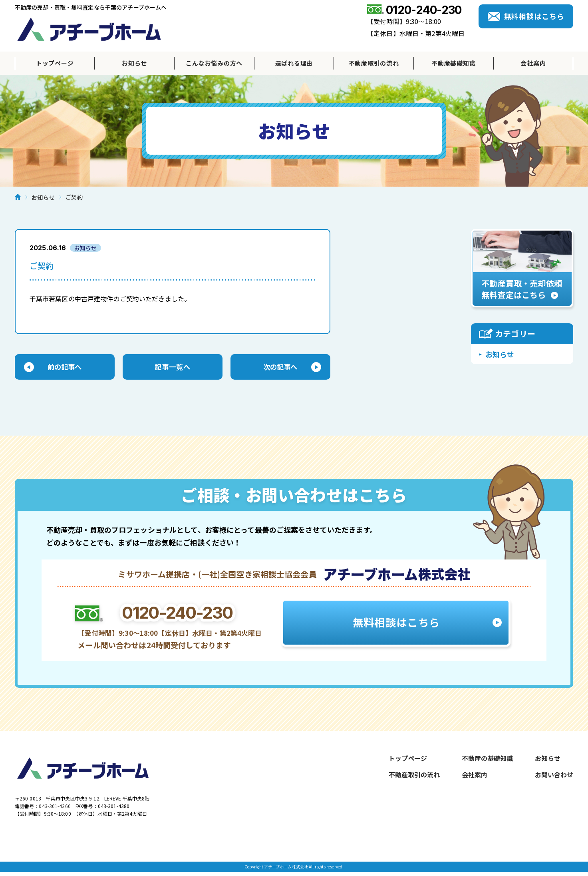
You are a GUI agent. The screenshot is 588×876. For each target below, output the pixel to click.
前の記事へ (65, 368)
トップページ (55, 63)
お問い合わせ (554, 776)
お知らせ (134, 63)
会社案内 (533, 63)
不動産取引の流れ (374, 63)
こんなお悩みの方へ (214, 63)
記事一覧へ (173, 368)
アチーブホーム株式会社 (89, 29)
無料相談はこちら (534, 16)
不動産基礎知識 (453, 63)
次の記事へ (280, 368)
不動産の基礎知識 (487, 760)
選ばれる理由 (294, 63)
